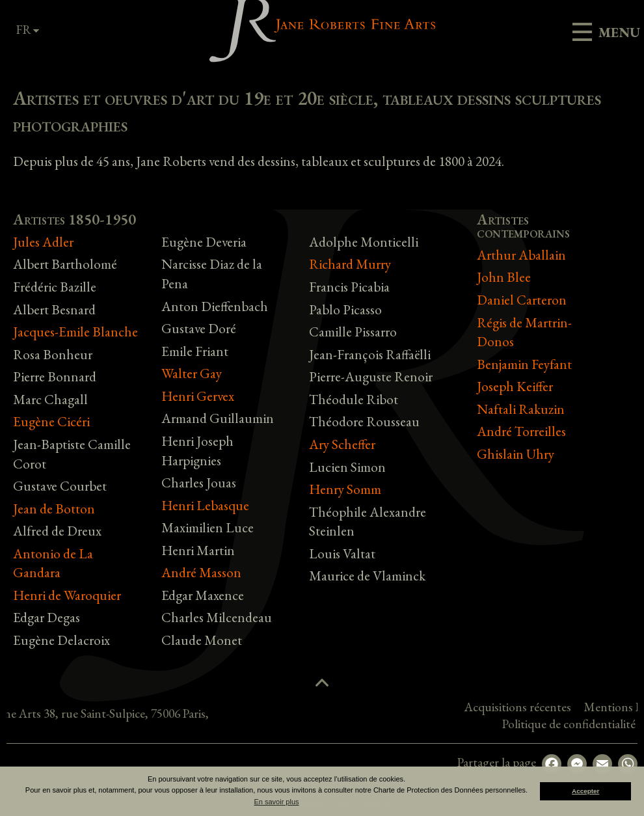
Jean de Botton (54, 509)
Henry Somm (345, 489)
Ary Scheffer (342, 444)
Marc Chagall (50, 399)
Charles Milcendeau (217, 617)
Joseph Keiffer (515, 386)
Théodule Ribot (354, 399)
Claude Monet (202, 640)
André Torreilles (521, 431)
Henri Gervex (198, 396)
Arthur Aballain (521, 255)
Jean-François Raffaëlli (370, 354)
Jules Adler (43, 242)
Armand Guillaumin (218, 418)
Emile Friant (195, 351)
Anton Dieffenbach (215, 306)
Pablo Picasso (345, 309)
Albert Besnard (54, 309)
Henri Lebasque (205, 505)
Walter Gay (192, 373)
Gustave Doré (199, 328)
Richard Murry (350, 264)
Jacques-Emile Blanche (75, 332)
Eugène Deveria (204, 242)
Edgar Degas (47, 617)
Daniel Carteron (522, 300)
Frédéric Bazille (55, 287)
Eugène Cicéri (51, 421)
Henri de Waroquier (67, 595)
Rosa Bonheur (53, 354)
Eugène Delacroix (61, 640)
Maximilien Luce (208, 527)
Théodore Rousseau (364, 421)
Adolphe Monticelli (364, 242)
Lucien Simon (347, 467)
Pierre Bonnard (55, 376)
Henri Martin (198, 550)
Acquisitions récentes (583, 707)
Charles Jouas (199, 483)
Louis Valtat (342, 553)
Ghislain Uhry (516, 454)
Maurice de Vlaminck (367, 576)
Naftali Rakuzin (521, 409)
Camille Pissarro (353, 332)
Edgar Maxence (203, 595)
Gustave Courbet (60, 486)
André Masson (201, 572)
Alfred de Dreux (57, 531)
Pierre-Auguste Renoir (371, 376)
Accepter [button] (585, 791)
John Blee (504, 277)
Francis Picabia (349, 287)
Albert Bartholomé (65, 264)
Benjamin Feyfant (524, 364)
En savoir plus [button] (276, 802)
